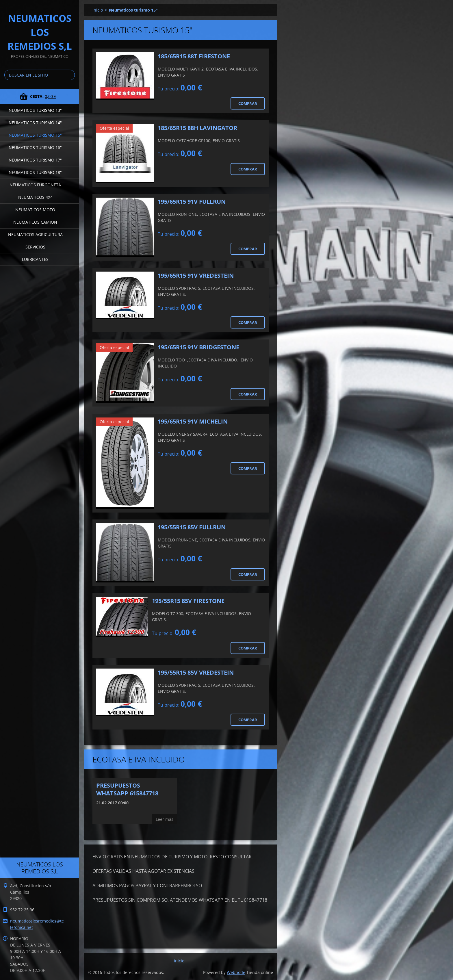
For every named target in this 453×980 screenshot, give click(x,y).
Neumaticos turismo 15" (35, 135)
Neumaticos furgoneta (35, 185)
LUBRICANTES (35, 259)
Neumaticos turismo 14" (35, 123)
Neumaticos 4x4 (35, 197)
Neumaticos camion (35, 222)
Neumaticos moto (35, 210)
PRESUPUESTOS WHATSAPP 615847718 (127, 789)
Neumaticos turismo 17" (35, 160)
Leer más (165, 819)
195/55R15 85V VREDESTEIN (196, 672)
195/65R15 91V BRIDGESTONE (198, 347)
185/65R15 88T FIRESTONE (194, 56)
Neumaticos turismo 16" (35, 147)
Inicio (98, 10)
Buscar (69, 75)
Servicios (35, 247)
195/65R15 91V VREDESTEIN (196, 275)
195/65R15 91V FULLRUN (192, 202)
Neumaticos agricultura (35, 234)
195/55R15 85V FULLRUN (192, 527)
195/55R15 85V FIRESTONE (188, 601)
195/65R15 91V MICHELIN (193, 421)
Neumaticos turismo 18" (35, 172)
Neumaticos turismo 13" (35, 110)
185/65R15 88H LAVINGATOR (197, 128)
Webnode (236, 972)
